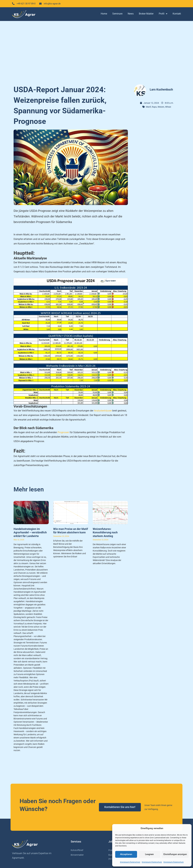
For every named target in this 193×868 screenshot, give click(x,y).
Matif (148, 107)
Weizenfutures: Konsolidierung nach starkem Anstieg (105, 533)
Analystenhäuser (103, 411)
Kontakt (177, 14)
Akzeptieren (126, 854)
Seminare (117, 14)
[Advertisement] (96, 51)
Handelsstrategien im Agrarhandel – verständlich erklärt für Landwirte (30, 533)
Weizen (161, 107)
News (131, 14)
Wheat (168, 107)
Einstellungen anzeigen (175, 854)
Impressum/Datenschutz (130, 862)
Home (104, 14)
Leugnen (149, 854)
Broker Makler (146, 14)
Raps (154, 107)
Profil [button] (163, 14)
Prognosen (63, 432)
